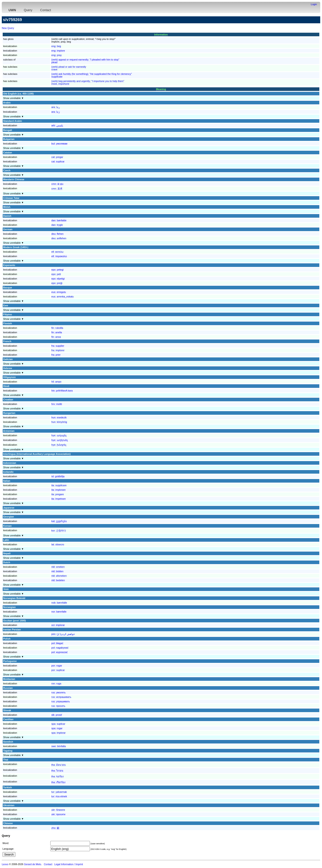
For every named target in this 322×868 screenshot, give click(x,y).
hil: (56, 382)
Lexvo (5, 864)
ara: (56, 107)
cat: (57, 157)
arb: (57, 125)
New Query (8, 28)
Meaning (161, 89)
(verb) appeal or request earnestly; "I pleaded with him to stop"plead (85, 61)
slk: (57, 715)
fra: (58, 346)
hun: (59, 417)
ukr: (58, 810)
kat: (59, 521)
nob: (59, 603)
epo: (57, 270)
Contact (46, 10)
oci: (58, 625)
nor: (59, 612)
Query (28, 10)
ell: (57, 252)
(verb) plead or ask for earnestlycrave (69, 68)
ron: (56, 683)
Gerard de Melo (32, 864)
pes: (63, 634)
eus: (59, 292)
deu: (57, 234)
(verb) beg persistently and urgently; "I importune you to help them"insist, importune (88, 82)
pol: (57, 643)
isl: (58, 476)
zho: (55, 828)
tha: (59, 765)
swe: (59, 746)
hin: (62, 391)
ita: (59, 485)
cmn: (57, 184)
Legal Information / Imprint (69, 864)
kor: (59, 531)
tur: (59, 792)
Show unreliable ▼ (13, 98)
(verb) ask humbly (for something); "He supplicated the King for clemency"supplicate (92, 75)
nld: (58, 567)
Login (314, 4)
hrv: (57, 404)
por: (57, 666)
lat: (58, 544)
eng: (56, 46)
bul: (59, 144)
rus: (58, 692)
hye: (59, 435)
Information (161, 34)
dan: (59, 220)
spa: (58, 724)
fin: (57, 328)
